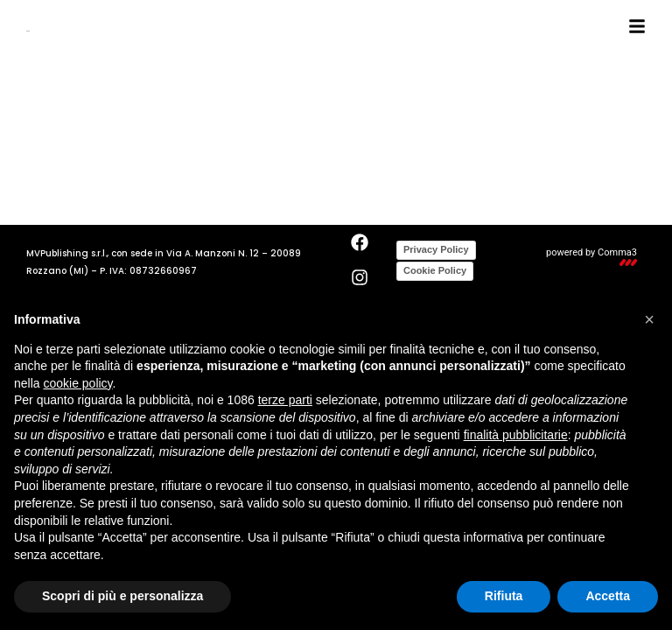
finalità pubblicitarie (516, 435)
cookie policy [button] (77, 383)
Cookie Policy (435, 270)
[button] (649, 319)
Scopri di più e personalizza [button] (122, 596)
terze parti (285, 400)
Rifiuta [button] (504, 596)
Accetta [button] (608, 596)
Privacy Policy (436, 249)
